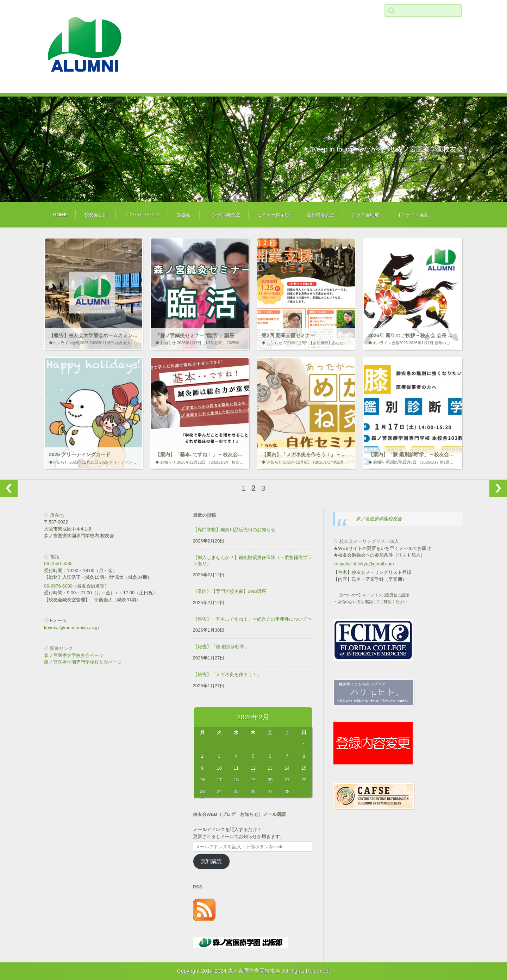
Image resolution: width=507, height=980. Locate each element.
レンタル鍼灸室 (224, 215)
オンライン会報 (413, 215)
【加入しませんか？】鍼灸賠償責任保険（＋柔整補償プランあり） (252, 560)
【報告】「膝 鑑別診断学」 (221, 647)
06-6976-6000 (58, 586)
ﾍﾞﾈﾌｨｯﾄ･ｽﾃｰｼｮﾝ (142, 215)
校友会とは (96, 215)
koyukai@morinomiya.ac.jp (71, 628)
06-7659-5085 (58, 563)
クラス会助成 (365, 215)
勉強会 (184, 215)
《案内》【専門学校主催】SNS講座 (230, 591)
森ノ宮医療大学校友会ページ (74, 655)
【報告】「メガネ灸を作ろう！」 (227, 674)
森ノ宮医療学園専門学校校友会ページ (83, 662)
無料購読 (211, 861)
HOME (60, 215)
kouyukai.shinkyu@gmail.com (364, 564)
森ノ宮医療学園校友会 (379, 519)
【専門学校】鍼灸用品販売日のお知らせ (234, 530)
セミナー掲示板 (273, 215)
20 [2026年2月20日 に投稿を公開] (270, 780)
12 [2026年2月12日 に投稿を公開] (253, 768)
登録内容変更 (321, 215)
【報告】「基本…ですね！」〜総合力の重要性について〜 (252, 619)
